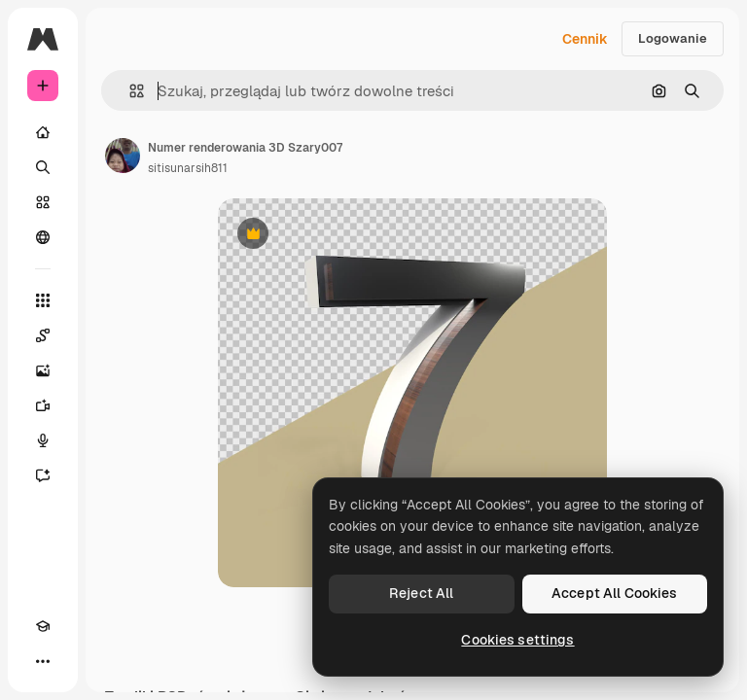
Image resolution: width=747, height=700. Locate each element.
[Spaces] (43, 335)
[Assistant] (43, 475)
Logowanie (673, 38)
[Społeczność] (43, 237)
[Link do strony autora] (123, 156)
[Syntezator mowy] (43, 440)
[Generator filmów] (43, 405)
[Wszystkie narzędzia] (43, 300)
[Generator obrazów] (43, 370)
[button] (129, 91)
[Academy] (43, 626)
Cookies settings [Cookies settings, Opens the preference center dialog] (517, 640)
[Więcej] (43, 661)
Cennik (585, 39)
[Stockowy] (43, 202)
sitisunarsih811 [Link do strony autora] (188, 168)
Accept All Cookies (615, 593)
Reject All (421, 593)
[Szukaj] (43, 167)
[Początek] (43, 132)
